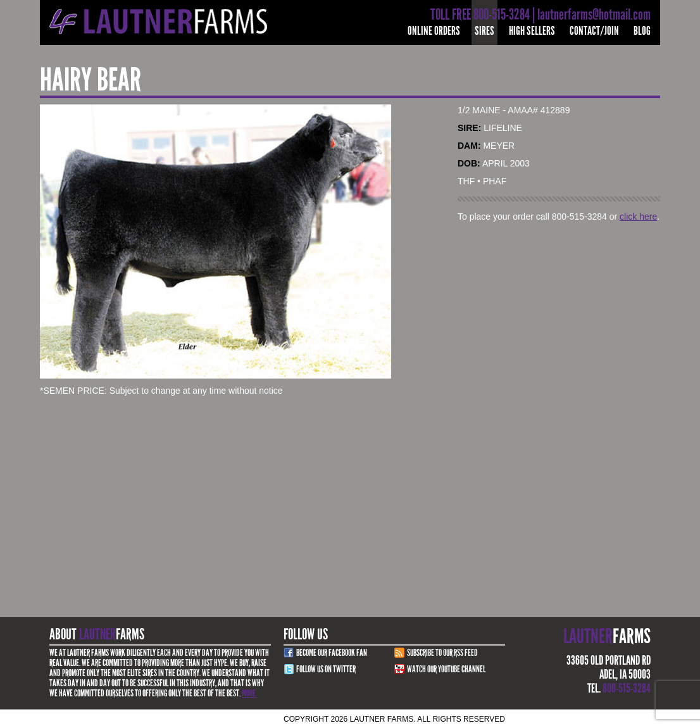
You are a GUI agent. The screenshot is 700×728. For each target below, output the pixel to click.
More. (249, 693)
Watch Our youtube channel (446, 669)
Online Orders (434, 31)
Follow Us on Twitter (326, 669)
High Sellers (532, 31)
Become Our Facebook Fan (332, 653)
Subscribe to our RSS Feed (442, 653)
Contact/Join (594, 31)
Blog (642, 31)
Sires (484, 31)
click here (638, 217)
